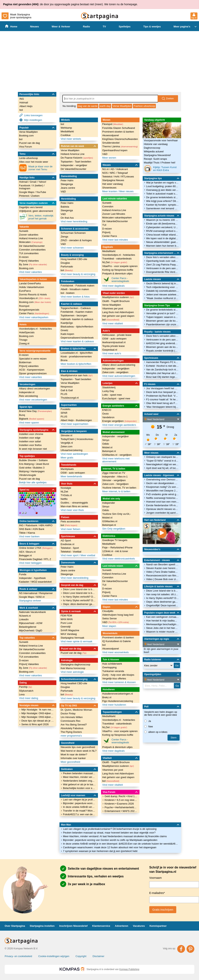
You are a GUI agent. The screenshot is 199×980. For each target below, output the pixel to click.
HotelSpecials (27, 332)
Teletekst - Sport (70, 548)
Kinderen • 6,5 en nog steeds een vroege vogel (121, 800)
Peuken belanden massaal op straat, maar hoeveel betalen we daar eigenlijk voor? (109, 833)
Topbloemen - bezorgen (74, 315)
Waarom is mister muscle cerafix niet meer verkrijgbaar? (162, 632)
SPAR (64, 413)
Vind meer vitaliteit (113, 323)
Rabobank (32, 525)
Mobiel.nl (107, 447)
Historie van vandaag (156, 144)
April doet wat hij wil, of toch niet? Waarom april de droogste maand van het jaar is (162, 468)
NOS (105, 173)
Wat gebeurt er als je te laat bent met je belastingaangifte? (79, 784)
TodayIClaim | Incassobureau (77, 439)
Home (11, 26)
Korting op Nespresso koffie (118, 270)
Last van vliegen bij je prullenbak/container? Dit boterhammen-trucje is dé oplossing (110, 829)
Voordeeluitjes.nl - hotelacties (35, 329)
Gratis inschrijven (163, 910)
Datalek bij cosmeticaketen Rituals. (162, 291)
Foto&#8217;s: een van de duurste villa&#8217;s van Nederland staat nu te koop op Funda (79, 814)
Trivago (23, 340)
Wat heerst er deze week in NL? (79, 751)
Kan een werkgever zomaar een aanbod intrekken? (162, 617)
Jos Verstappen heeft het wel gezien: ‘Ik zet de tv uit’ (162, 388)
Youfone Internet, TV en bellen (119, 488)
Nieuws (35, 27)
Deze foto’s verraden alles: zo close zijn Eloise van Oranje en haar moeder (162, 257)
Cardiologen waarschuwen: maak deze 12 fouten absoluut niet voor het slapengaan (110, 847)
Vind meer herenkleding (74, 221)
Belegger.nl (25, 555)
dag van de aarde (88, 106)
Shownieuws (109, 188)
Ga (177, 686)
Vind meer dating (29, 698)
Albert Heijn (26, 106)
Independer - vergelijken (116, 369)
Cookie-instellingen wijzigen (54, 956)
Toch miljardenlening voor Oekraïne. (162, 287)
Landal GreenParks (30, 283)
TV (104, 27)
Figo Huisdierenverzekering (118, 701)
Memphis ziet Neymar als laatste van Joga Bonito (162, 373)
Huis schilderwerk (112, 664)
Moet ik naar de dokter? (74, 754)
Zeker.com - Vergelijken (115, 484)
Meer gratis (67, 458)
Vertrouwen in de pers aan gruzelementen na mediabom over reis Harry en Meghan (162, 268)
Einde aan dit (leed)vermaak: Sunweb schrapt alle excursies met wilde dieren (162, 224)
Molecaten (31, 242)
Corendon (108, 206)
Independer (109, 503)
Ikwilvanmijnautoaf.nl (114, 342)
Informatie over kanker (73, 758)
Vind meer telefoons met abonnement (116, 460)
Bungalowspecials (29, 310)
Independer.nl (27, 392)
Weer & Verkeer (61, 27)
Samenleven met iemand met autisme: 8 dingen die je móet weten (162, 208)
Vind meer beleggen (30, 563)
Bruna (64, 360)
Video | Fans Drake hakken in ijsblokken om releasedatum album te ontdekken (162, 572)
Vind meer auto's (112, 353)
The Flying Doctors (71, 732)
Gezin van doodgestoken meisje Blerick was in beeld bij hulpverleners (162, 483)
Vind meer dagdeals (113, 286)
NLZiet (64, 492)
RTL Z (48, 559)
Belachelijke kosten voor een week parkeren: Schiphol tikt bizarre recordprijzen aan (79, 788)
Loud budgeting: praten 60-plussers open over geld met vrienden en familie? (162, 186)
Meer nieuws (126, 191)
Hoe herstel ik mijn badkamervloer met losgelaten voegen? (162, 621)
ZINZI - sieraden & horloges (76, 240)
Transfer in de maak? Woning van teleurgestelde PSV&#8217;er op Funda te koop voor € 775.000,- (79, 811)
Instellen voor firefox (30, 445)
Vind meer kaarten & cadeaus (77, 341)
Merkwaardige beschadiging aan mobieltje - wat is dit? (162, 624)
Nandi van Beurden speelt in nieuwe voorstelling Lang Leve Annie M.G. (162, 564)
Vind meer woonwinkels (115, 652)
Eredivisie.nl (67, 544)
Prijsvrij (106, 232)
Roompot (24, 306)
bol (21, 110)
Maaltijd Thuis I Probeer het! (160, 163)
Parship (26, 687)
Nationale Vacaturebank (32, 612)
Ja (148, 721)
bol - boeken (68, 293)
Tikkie (23, 533)
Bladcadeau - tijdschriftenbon (77, 327)
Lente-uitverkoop (28, 158)
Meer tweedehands (71, 476)
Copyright (81, 956)
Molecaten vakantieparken (117, 218)
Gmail (33, 182)
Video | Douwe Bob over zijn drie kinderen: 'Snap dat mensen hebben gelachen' (162, 579)
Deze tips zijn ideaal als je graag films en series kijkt (38, 721)
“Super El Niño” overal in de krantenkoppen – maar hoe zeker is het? (162, 461)
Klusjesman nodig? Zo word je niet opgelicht (162, 487)
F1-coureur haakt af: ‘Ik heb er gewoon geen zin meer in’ (162, 399)
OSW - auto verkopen (73, 473)
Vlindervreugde (27, 475)
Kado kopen (67, 334)
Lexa (22, 694)
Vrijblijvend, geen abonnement (36, 211)
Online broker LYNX (36, 548)
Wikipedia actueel (154, 151)
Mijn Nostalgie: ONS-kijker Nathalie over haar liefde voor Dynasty (38, 717)
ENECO (107, 410)
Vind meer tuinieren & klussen (119, 682)
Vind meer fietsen (70, 529)
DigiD (39, 630)
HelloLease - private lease (117, 335)
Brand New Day (35, 411)
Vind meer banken (29, 536)
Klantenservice (101, 926)
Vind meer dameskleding (75, 578)
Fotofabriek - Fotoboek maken (77, 286)
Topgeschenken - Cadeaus (76, 308)
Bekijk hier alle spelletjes (33, 482)
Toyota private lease (113, 346)
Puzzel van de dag (29, 143)
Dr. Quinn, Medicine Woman (76, 710)
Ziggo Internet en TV (114, 473)
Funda (23, 574)
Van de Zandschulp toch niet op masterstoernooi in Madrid (162, 370)
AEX (22, 552)
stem (174, 738)
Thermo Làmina (120, 146)
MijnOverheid (27, 630)
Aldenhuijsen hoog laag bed (118, 615)
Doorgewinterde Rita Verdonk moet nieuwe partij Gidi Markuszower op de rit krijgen (162, 272)
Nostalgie (66, 488)
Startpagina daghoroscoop (75, 665)
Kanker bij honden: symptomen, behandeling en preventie (162, 205)
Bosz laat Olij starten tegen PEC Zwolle (162, 377)
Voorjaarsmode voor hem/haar (161, 140)
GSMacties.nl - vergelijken (117, 455)
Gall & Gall (67, 390)
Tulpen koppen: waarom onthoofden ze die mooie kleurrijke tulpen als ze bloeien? (162, 317)
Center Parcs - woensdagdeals (116, 280)
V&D (63, 192)
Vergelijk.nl (67, 443)
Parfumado (67, 267)
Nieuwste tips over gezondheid (78, 747)
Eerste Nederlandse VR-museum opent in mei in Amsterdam (162, 505)
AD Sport (66, 541)
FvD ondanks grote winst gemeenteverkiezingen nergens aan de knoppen (162, 494)
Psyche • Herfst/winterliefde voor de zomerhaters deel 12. (121, 807)
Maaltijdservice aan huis (77, 375)
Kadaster (24, 582)
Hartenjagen (38, 471)
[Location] (163, 419)
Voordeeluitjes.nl (35, 298)
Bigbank (32, 419)
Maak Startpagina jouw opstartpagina (16, 16)
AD (113, 169)
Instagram (25, 188)
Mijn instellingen (31, 120)
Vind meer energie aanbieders (119, 425)
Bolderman (25, 362)
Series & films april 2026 (35, 724)
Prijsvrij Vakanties (29, 261)
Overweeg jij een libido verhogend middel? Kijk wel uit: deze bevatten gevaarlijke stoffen (162, 190)
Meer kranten (110, 191)
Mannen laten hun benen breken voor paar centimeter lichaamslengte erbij (162, 246)
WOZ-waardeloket (41, 582)
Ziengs (64, 237)
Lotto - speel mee (112, 395)
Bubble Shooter (28, 460)
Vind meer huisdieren (114, 705)
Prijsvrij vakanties (29, 366)
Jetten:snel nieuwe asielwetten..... (162, 295)
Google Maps (27, 192)
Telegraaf (123, 173)
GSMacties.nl (110, 521)
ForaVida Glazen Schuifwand (119, 128)
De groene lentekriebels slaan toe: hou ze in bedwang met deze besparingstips (162, 197)
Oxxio (105, 414)
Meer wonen (109, 158)
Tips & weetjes (152, 27)
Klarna (31, 533)
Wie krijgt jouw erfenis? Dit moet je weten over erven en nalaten (162, 201)
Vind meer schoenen (72, 248)
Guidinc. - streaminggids (74, 503)
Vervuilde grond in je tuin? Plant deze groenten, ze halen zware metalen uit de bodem (162, 313)
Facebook (25, 185)
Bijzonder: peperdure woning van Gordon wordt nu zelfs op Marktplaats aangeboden (110, 840)
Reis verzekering (28, 396)
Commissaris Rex (71, 721)
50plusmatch (26, 691)
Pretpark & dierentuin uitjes (117, 274)
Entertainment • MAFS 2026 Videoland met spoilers (121, 811)
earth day (105, 106)
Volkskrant (122, 169)
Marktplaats (67, 469)
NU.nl (106, 169)
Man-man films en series (74, 506)
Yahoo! (42, 182)
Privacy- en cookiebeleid (18, 956)
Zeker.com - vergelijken (115, 372)
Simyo (106, 440)
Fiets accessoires (70, 521)
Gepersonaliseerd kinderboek (77, 338)
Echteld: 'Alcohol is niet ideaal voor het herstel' (162, 366)
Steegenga (67, 184)
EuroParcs (25, 291)
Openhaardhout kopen (115, 150)
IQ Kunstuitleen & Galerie (117, 641)
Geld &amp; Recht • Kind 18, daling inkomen (121, 796)
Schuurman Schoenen (73, 233)
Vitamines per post (113, 308)
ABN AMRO (46, 525)
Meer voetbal (88, 555)
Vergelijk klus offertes (114, 678)
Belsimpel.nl (109, 451)
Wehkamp (66, 128)
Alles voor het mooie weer (34, 162)
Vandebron (108, 417)
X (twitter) (38, 185)
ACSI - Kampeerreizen (32, 370)
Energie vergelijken (119, 421)
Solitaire (43, 460)
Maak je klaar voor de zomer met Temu (36, 168)
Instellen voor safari (30, 441)
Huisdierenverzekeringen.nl (118, 694)
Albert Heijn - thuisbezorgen (76, 420)
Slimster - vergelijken (114, 480)
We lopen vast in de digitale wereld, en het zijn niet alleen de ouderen (162, 238)
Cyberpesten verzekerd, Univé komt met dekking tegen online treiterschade (162, 227)
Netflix (64, 499)
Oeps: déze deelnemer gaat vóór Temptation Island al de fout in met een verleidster (79, 604)
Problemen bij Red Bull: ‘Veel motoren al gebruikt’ (162, 396)
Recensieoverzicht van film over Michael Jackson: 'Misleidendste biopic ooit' (162, 576)
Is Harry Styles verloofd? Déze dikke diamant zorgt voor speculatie (79, 597)
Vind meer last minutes (115, 240)
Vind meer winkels (71, 139)
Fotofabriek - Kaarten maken (77, 312)
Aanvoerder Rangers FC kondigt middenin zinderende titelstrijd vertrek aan (162, 362)
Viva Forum (25, 147)
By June (33, 264)
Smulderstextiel (111, 143)
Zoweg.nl (24, 343)
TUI (104, 225)
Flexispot (113, 124)
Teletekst (108, 177)
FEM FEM (66, 616)
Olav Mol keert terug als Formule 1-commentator (162, 403)
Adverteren (122, 926)
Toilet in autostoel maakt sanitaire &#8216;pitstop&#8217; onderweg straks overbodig (162, 194)
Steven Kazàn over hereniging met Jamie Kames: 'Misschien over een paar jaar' (162, 568)
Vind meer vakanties (31, 272)
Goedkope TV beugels (115, 540)
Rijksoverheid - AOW (31, 623)
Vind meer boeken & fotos (75, 297)
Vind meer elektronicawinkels (119, 559)
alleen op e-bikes (156, 732)
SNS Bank (25, 529)
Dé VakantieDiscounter (32, 246)
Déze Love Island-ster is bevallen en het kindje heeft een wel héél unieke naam (79, 589)
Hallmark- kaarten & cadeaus (77, 319)
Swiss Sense (109, 618)
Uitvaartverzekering (72, 450)
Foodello (65, 409)
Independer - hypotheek (32, 578)
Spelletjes (125, 27)
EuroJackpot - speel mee (116, 398)
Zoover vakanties (29, 235)
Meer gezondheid (70, 762)
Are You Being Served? (74, 725)
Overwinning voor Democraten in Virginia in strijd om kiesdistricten (162, 480)
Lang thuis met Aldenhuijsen (118, 312)
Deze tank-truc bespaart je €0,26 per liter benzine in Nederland (162, 392)
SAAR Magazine (70, 630)
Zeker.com (67, 446)
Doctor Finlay (68, 713)
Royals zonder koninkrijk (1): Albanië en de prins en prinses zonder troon (162, 351)
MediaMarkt (67, 131)
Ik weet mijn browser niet (33, 449)
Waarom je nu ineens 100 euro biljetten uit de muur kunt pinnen (162, 220)
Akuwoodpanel (110, 135)
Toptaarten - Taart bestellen (76, 162)
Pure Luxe (66, 623)
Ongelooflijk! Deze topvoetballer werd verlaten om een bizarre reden (162, 605)
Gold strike (25, 468)
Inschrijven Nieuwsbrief (73, 926)
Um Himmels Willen (72, 717)
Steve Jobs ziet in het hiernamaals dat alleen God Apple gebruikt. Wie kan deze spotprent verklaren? (162, 628)
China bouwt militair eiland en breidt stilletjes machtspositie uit (162, 235)
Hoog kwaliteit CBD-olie (74, 259)
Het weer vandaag (113, 184)
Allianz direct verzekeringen (34, 389)
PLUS (64, 394)
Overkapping (109, 667)
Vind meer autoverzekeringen (119, 376)
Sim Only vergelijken (114, 529)
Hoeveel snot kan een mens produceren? (162, 502)
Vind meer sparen (29, 423)
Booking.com (26, 136)
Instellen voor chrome (31, 434)
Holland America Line (31, 238)
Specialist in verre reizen (33, 359)
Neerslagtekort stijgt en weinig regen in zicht (162, 464)
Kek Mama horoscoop (73, 668)
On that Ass (67, 218)
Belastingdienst (28, 627)
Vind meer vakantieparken (34, 317)
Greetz (64, 330)
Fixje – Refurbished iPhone (117, 548)
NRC (113, 173)
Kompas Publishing (129, 969)
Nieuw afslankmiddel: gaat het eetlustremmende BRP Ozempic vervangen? (162, 242)
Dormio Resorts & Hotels (33, 295)
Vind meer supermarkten (74, 424)
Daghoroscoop (152, 148)
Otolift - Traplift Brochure (116, 301)
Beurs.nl (31, 552)
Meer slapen (109, 626)
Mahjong (24, 471)
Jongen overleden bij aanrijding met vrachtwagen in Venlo (162, 513)
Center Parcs (34, 313)
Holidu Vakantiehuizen (31, 287)
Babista (65, 207)
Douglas (65, 263)
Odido (106, 444)
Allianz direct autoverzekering (119, 365)
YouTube (41, 192)
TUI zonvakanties (29, 253)
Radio (86, 27)
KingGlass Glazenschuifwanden (120, 139)
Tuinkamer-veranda (113, 671)
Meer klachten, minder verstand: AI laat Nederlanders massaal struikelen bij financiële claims (115, 836)
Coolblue (66, 135)
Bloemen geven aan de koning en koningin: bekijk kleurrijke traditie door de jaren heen (162, 321)
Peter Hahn (67, 180)
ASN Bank (38, 529)
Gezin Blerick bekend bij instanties (162, 283)
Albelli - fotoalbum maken (75, 289)
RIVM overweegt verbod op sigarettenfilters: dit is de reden (162, 231)
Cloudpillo (108, 611)
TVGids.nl (66, 495)
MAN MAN (67, 619)
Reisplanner (46, 593)
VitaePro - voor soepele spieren (120, 266)
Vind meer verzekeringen (33, 400)
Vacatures (139, 926)
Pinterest (24, 196)
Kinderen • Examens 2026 (119, 804)
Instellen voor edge (30, 438)
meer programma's (71, 736)
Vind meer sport (70, 555)
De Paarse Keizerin (77, 158)
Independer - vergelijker (74, 165)
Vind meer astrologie (72, 672)
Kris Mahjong (27, 464)
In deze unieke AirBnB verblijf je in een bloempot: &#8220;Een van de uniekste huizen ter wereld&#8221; (121, 844)
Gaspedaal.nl (110, 350)
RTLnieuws (128, 177)
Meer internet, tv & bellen (116, 491)
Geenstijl (66, 627)
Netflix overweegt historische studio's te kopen (162, 498)
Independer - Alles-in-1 (115, 477)
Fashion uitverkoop (144, 106)
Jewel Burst (42, 464)
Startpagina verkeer (30, 601)
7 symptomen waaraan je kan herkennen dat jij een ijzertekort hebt (100, 851)
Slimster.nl (66, 435)
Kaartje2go (67, 323)
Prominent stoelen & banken (118, 132)
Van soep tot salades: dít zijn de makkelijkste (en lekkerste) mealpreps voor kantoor (162, 594)
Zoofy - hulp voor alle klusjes (118, 675)
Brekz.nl (107, 697)
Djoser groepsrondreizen (33, 373)
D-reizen (24, 257)
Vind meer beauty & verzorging (78, 274)
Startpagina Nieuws (113, 180)
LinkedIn (24, 619)
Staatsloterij (109, 387)
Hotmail (24, 103)
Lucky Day (108, 391)
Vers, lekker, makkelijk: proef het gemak (37, 217)
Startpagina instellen (42, 926)
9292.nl (40, 597)
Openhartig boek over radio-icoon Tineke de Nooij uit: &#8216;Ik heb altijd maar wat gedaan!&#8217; (162, 261)
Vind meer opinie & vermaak (76, 641)
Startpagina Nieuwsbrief (157, 155)
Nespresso (67, 387)
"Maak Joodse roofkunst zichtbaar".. (162, 298)
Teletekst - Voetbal (71, 552)
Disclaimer (98, 956)
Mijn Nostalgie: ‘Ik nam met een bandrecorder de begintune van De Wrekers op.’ (38, 710)
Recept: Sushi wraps (155, 159)
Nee (149, 726)
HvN (117, 177)
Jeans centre (68, 188)
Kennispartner (158, 926)
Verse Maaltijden (122, 106)
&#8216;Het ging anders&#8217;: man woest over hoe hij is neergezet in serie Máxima (162, 343)
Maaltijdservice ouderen (118, 297)
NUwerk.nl (25, 616)
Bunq (22, 415)
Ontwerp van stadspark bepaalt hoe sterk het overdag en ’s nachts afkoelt (162, 457)
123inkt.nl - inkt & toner (115, 551)
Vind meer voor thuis (72, 510)
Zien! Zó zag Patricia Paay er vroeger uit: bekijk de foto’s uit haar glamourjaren (162, 265)
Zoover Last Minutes (114, 214)
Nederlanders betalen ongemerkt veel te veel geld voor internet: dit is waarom (79, 781)
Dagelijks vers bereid (31, 207)
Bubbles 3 (39, 468)
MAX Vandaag (69, 634)
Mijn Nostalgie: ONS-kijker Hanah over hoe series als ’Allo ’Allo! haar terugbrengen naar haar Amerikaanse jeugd (38, 713)
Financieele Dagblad (31, 559)
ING (22, 99)
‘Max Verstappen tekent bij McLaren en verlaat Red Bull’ (162, 407)
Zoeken (35, 196)
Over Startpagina (15, 926)
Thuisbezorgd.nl (70, 398)
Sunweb (24, 231)
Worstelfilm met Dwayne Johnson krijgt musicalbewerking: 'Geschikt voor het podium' (162, 491)
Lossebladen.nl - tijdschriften (77, 353)
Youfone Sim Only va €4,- (117, 514)
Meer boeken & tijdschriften (76, 364)
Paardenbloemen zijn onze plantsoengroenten (162, 324)
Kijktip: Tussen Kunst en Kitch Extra (160, 169)
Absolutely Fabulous (72, 728)
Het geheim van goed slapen (118, 316)
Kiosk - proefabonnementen (76, 356)
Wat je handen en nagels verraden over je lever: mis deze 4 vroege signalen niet (162, 183)
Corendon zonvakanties (32, 250)
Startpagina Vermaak (72, 638)
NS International (28, 593)
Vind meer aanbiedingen (74, 454)
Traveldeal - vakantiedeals (117, 259)
